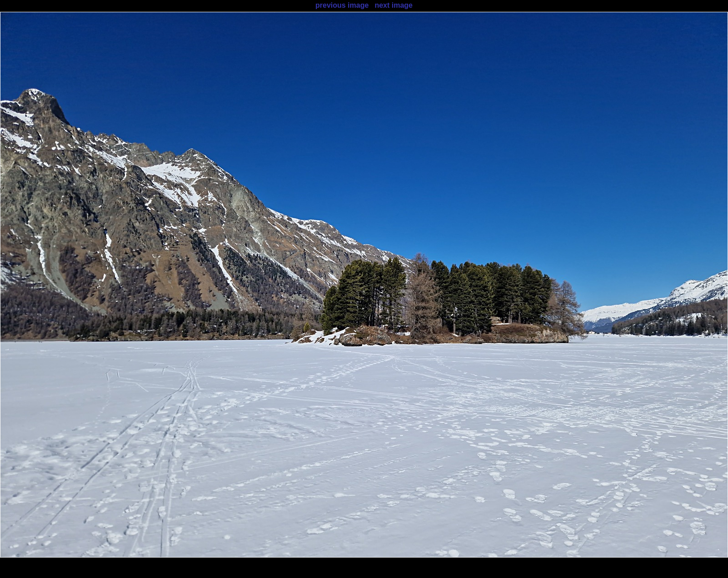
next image (394, 5)
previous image (342, 5)
